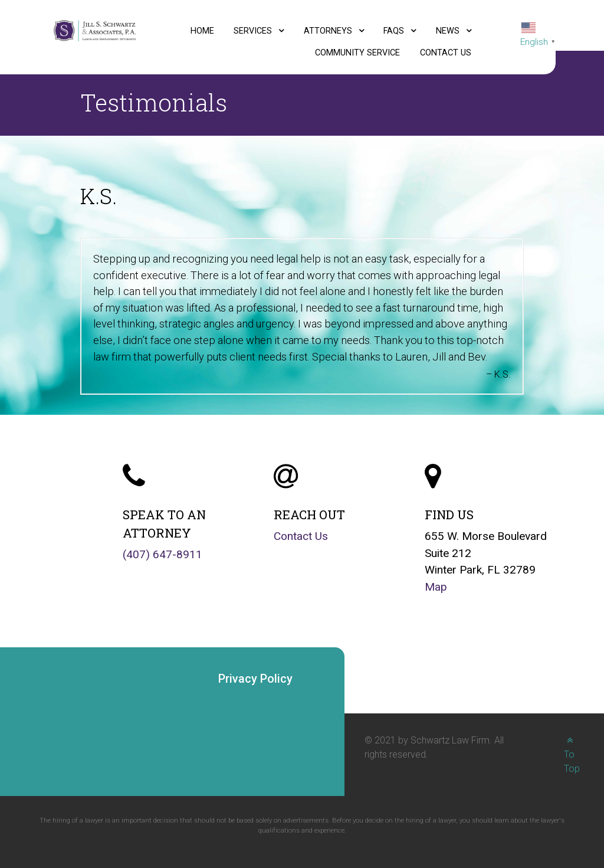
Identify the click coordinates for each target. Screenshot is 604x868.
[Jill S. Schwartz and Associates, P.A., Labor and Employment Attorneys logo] (95, 30)
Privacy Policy (255, 679)
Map (436, 587)
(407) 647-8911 (163, 554)
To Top (572, 755)
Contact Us (301, 536)
